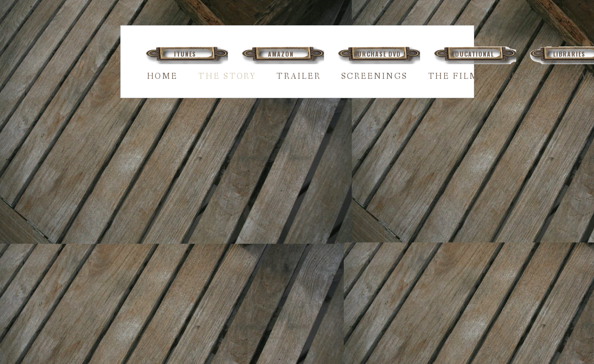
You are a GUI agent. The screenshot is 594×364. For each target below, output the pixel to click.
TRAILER (299, 77)
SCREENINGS (375, 77)
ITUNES (185, 54)
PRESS (515, 77)
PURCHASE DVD (377, 54)
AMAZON (281, 54)
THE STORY (227, 77)
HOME (163, 77)
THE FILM (453, 77)
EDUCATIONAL (473, 54)
